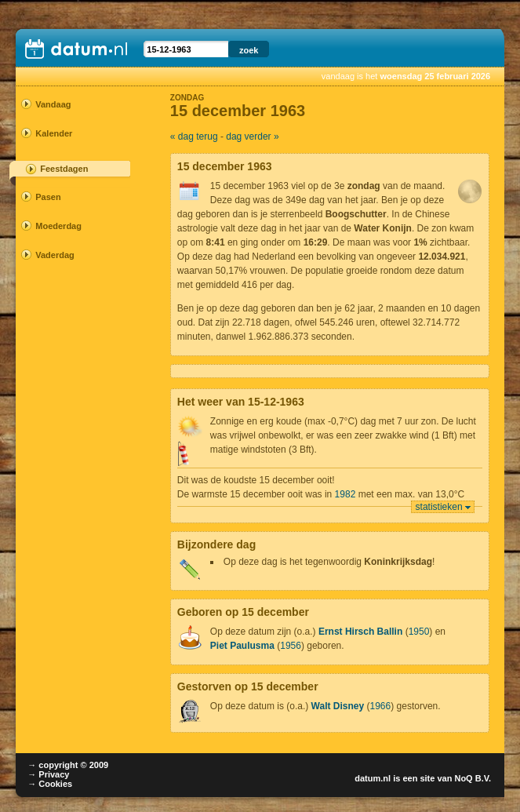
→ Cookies (50, 784)
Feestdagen (64, 169)
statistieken (439, 507)
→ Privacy (48, 774)
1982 (345, 494)
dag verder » (252, 137)
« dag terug (194, 137)
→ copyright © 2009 (68, 765)
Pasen (48, 197)
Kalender (54, 133)
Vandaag (53, 104)
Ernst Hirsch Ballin (360, 632)
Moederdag (58, 226)
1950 (419, 632)
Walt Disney (338, 706)
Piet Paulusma (242, 646)
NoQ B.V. (473, 778)
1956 (291, 646)
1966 (381, 706)
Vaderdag (55, 255)
